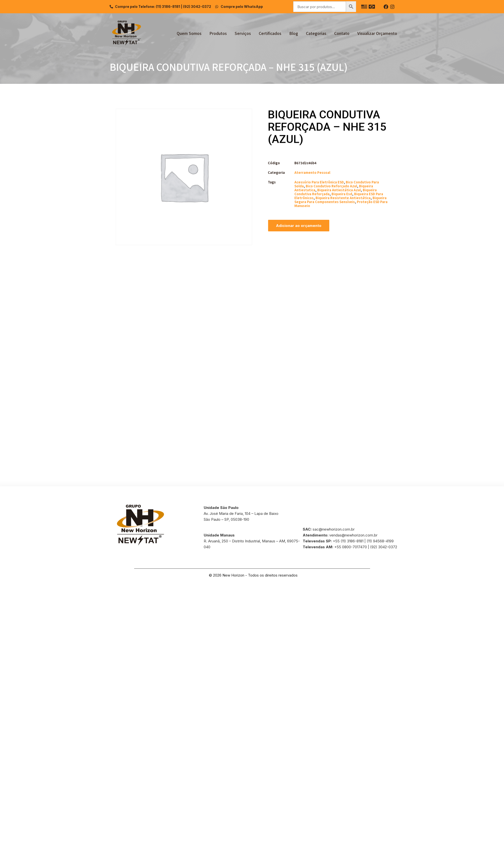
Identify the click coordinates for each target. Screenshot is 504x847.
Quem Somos (189, 33)
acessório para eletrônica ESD (319, 182)
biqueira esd (342, 194)
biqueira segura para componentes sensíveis (340, 200)
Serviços (243, 33)
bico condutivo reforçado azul (331, 186)
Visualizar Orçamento (377, 33)
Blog (294, 33)
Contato (342, 33)
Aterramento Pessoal (312, 172)
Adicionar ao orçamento (299, 226)
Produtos (218, 33)
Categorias (316, 33)
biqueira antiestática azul (339, 190)
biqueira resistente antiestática (343, 198)
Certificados (270, 33)
